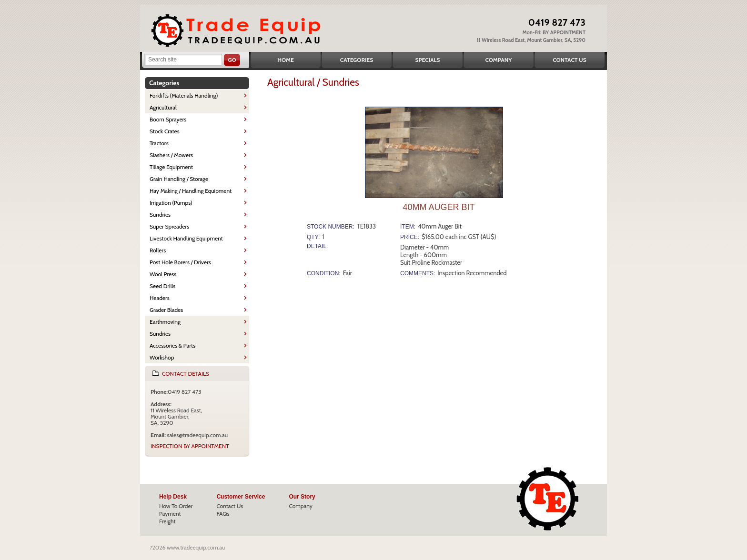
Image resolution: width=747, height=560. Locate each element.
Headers (160, 298)
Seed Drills (162, 286)
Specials (428, 60)
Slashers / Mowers (171, 155)
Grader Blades (166, 310)
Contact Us (569, 60)
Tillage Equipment (171, 167)
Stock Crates (165, 131)
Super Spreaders (169, 226)
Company (498, 60)
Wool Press (163, 274)
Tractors (159, 143)
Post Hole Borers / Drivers (180, 262)
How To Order (176, 506)
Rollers (158, 250)
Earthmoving (165, 322)
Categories (357, 60)
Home (286, 60)
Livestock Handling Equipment (186, 238)
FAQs (223, 514)
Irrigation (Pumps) (171, 203)
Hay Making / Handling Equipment (191, 191)
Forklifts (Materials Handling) (184, 95)
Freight (167, 521)
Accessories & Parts (172, 345)
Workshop (162, 357)
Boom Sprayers (168, 119)
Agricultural (163, 107)
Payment (170, 514)
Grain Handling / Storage (179, 179)
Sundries (160, 215)
